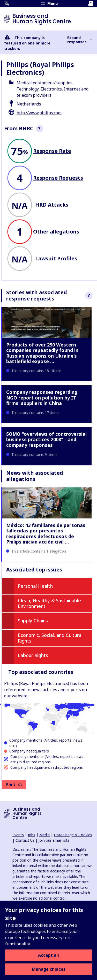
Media (44, 835)
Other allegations (56, 232)
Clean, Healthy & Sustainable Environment (49, 603)
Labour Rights (33, 655)
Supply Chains (33, 621)
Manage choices (49, 969)
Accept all (48, 955)
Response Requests (58, 178)
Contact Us (25, 840)
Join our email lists (54, 840)
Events (18, 835)
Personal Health (35, 586)
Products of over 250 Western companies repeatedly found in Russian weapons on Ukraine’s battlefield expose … (42, 353)
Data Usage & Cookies (73, 835)
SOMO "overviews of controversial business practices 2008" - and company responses (46, 439)
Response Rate (52, 151)
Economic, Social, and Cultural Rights (50, 638)
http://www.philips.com (39, 113)
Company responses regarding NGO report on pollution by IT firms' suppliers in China (42, 398)
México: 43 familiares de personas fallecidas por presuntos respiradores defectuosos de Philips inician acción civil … (46, 534)
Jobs (32, 835)
